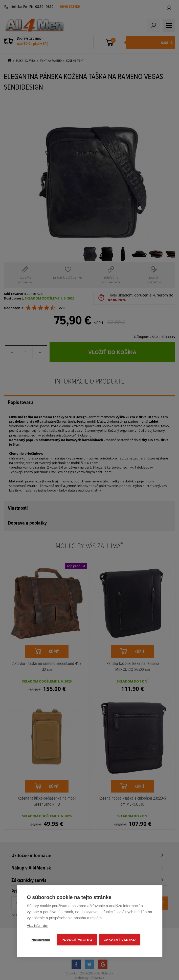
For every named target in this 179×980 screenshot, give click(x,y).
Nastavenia (41, 940)
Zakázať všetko (120, 940)
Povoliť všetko (77, 940)
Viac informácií (38, 926)
